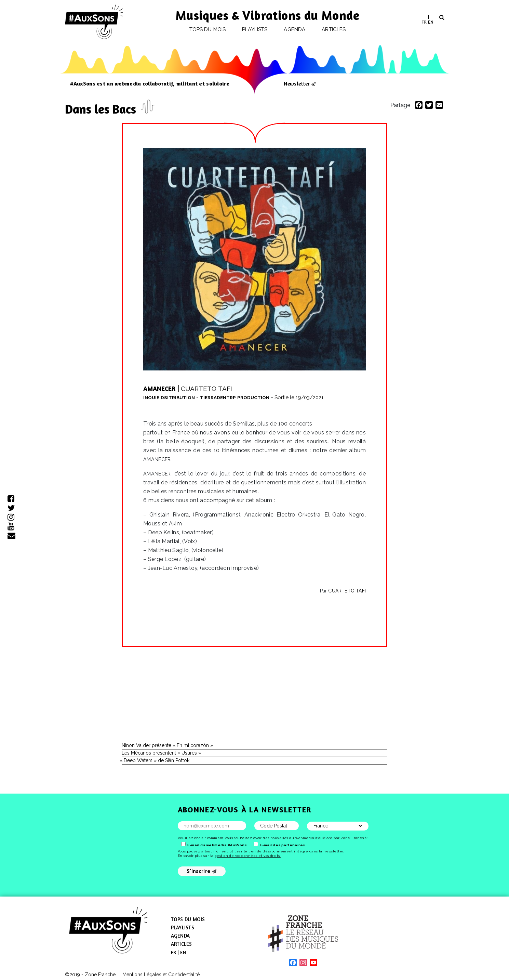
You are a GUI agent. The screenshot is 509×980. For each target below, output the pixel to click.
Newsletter (297, 83)
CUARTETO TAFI (347, 591)
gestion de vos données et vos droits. (248, 856)
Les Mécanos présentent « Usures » (161, 753)
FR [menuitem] (424, 21)
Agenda (294, 29)
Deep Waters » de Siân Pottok (156, 760)
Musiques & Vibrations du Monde (268, 15)
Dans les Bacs (102, 109)
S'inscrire (202, 871)
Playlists (255, 29)
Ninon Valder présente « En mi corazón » (167, 745)
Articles (334, 29)
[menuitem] (424, 22)
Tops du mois (207, 29)
